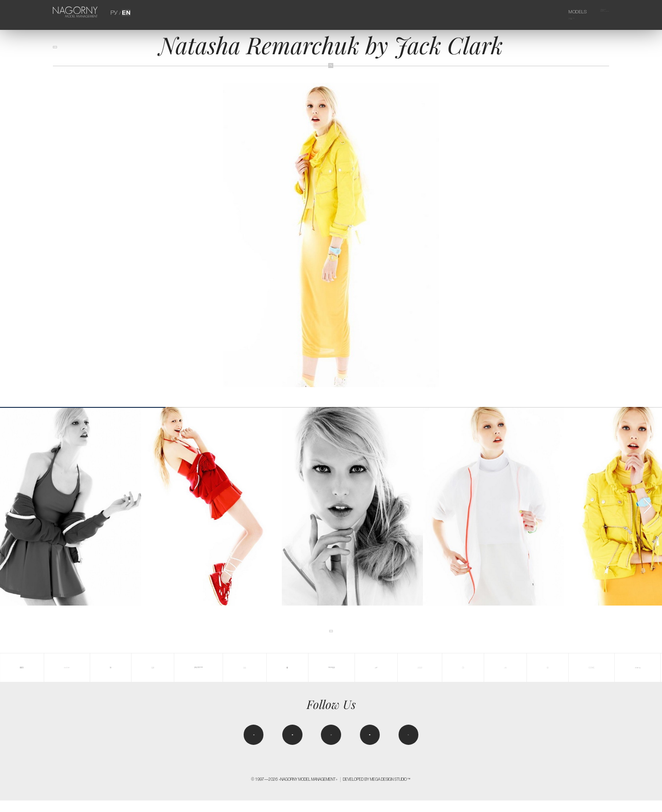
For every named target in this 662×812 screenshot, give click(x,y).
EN (126, 12)
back (64, 52)
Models (562, 12)
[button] (647, 506)
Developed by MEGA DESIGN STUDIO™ (377, 791)
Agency (594, 12)
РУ (115, 12)
